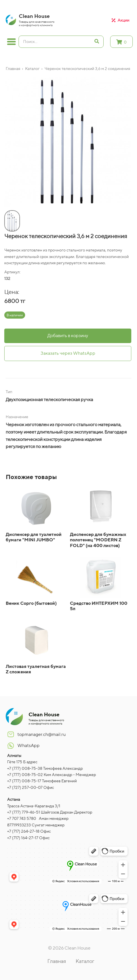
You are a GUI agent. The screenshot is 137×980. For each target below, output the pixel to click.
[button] (6, 204)
